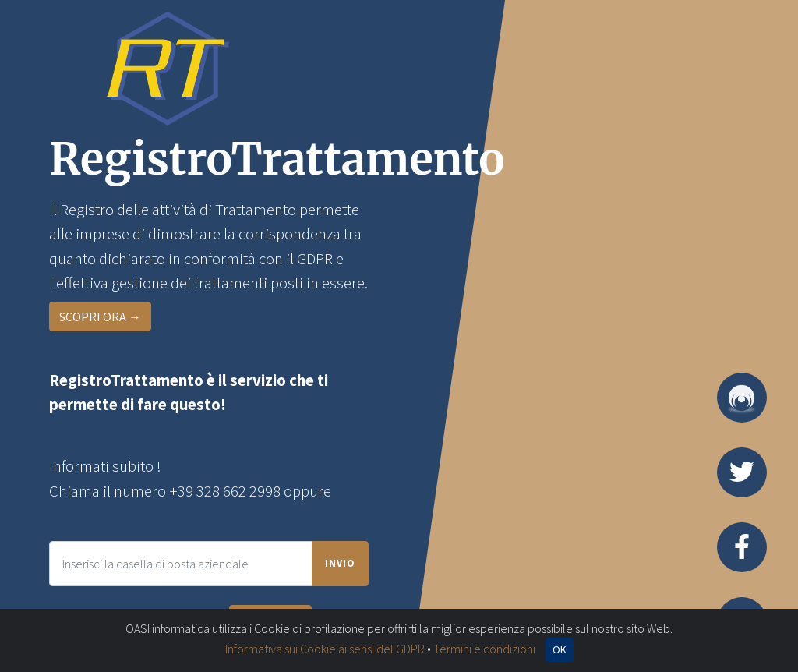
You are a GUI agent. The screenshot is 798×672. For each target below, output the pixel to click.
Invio (340, 563)
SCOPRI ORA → (100, 317)
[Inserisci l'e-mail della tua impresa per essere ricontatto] (181, 564)
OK (560, 649)
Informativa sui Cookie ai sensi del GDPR (325, 649)
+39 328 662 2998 (225, 491)
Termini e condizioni (484, 649)
